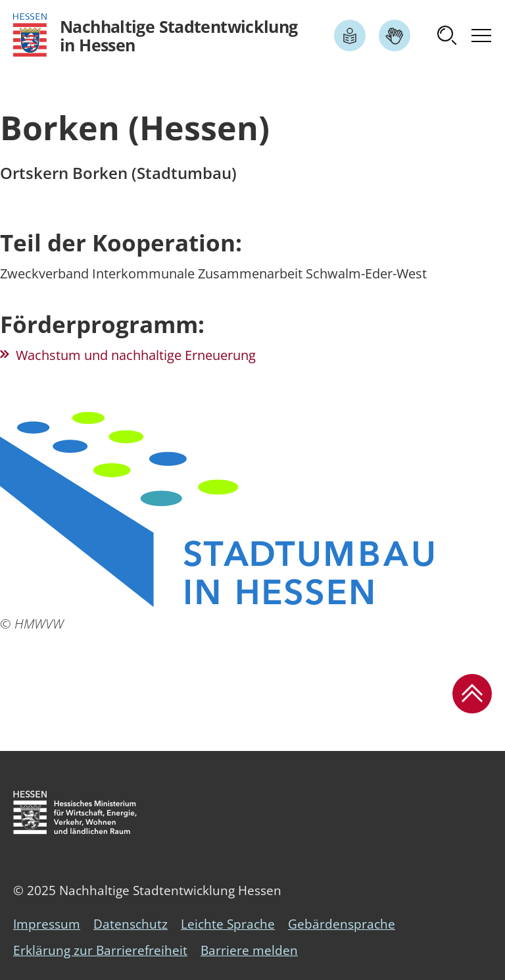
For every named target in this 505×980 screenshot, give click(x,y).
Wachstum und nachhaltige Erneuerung (136, 355)
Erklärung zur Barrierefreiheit (100, 950)
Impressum (47, 924)
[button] (447, 36)
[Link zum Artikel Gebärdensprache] (395, 36)
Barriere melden (249, 950)
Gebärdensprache (342, 924)
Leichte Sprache (228, 924)
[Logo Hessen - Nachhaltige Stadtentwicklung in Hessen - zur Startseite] (156, 35)
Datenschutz (131, 924)
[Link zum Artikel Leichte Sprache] (350, 36)
